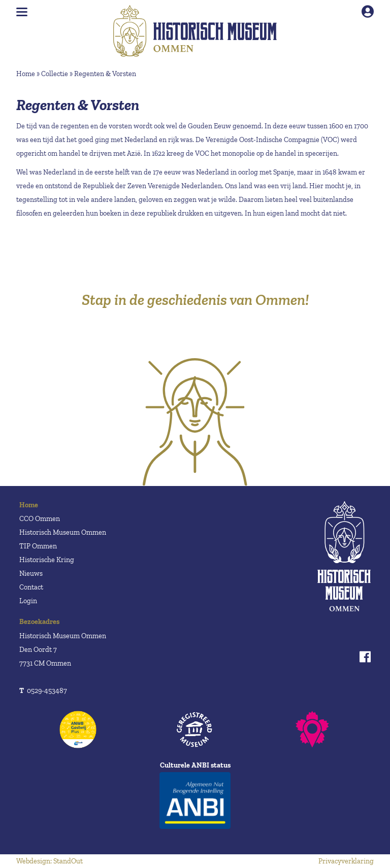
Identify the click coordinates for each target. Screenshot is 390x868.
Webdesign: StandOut (50, 861)
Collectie (55, 74)
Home (26, 74)
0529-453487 (43, 691)
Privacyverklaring (346, 861)
